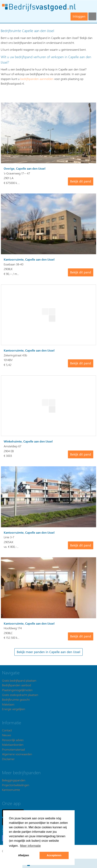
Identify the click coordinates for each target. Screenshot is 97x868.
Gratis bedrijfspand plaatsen (19, 680)
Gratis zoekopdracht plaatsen (20, 695)
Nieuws (7, 735)
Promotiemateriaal (13, 749)
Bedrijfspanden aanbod (17, 685)
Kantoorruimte (11, 790)
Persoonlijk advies (13, 740)
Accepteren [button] (54, 855)
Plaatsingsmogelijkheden (17, 690)
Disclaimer (8, 759)
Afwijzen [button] (24, 855)
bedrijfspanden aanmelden (37, 79)
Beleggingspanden (14, 780)
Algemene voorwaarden (17, 754)
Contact (7, 730)
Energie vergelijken (14, 709)
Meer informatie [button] (30, 846)
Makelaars (8, 704)
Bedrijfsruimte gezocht (16, 699)
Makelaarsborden (13, 745)
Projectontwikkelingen (16, 785)
